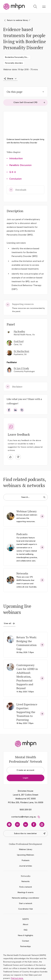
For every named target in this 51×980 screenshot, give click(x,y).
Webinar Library (27, 511)
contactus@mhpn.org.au (24, 817)
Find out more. (17, 978)
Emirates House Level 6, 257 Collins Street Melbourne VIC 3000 (26, 795)
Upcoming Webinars (26, 855)
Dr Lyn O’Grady (21, 368)
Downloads (18, 190)
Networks (22, 573)
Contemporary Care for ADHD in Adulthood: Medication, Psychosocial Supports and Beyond (27, 677)
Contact (26, 941)
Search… (33, 497)
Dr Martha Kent (21, 351)
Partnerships (26, 946)
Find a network (26, 887)
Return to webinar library (18, 20)
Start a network (26, 903)
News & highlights (26, 935)
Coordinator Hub (26, 909)
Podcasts (22, 534)
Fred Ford (19, 341)
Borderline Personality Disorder (18, 57)
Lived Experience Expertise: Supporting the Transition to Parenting (27, 712)
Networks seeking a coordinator (26, 898)
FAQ (26, 930)
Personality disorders (14, 63)
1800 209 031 (26, 810)
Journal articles (26, 866)
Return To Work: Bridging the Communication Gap (27, 643)
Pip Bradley (19, 331)
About (26, 924)
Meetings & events (26, 892)
